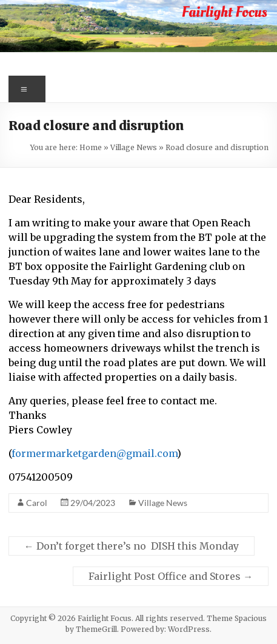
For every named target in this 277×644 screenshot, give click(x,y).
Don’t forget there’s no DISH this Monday (132, 546)
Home (91, 147)
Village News (134, 147)
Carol (37, 503)
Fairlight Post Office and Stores (171, 576)
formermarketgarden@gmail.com (94, 453)
